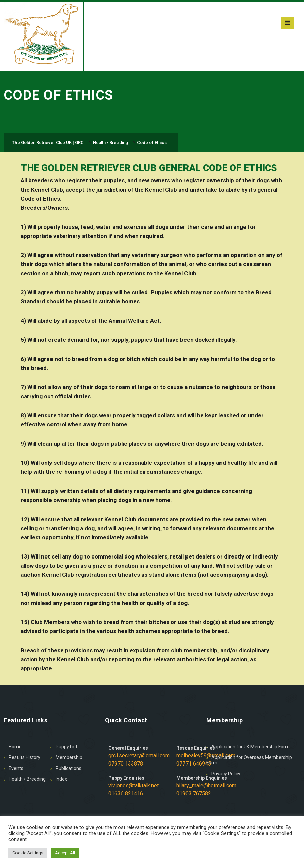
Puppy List (66, 747)
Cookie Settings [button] (28, 853)
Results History (25, 757)
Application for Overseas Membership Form (249, 760)
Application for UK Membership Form (250, 747)
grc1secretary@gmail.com (139, 756)
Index (61, 779)
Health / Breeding (27, 779)
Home (15, 747)
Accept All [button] (65, 853)
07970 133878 (126, 764)
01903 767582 (194, 794)
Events (16, 768)
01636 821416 (126, 794)
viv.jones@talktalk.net (133, 786)
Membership (69, 757)
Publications (69, 768)
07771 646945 (194, 764)
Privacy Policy (226, 774)
